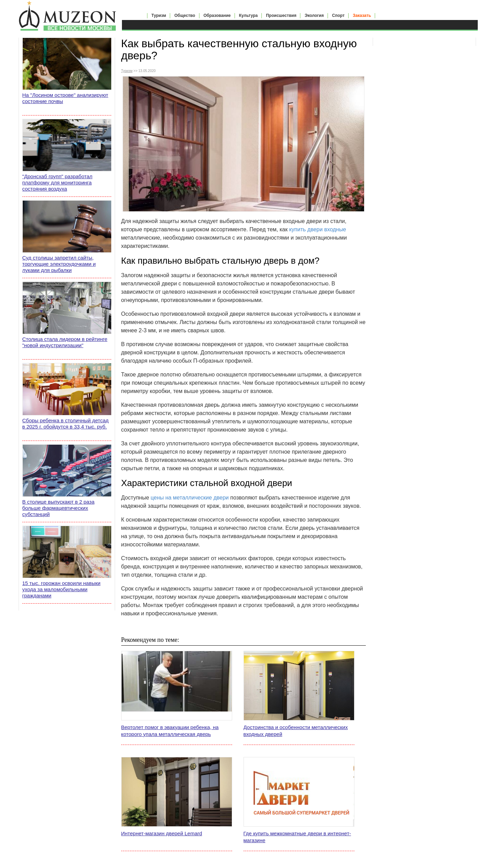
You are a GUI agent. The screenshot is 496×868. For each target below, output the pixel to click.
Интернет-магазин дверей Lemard (162, 833)
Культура (248, 16)
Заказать (362, 16)
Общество (185, 16)
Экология (314, 16)
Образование (217, 16)
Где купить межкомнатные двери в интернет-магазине (297, 837)
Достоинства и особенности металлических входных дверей (296, 731)
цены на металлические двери (190, 498)
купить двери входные (317, 229)
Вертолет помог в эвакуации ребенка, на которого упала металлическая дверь (170, 731)
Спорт (338, 16)
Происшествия (281, 16)
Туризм (159, 16)
